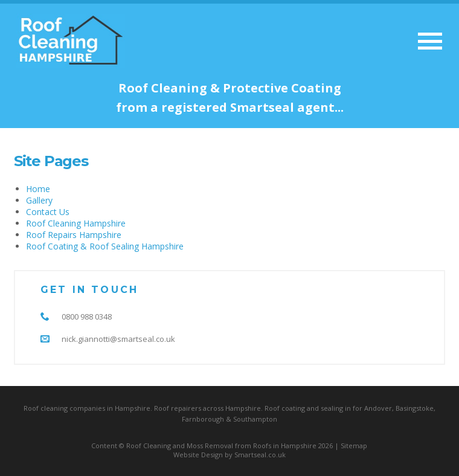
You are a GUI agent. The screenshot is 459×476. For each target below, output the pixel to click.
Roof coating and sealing (304, 408)
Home (38, 189)
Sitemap (354, 445)
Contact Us (48, 212)
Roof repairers (178, 408)
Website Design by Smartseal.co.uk (230, 455)
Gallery (39, 200)
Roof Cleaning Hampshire (76, 223)
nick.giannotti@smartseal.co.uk (118, 339)
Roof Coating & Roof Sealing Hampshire (105, 246)
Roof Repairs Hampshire (74, 235)
